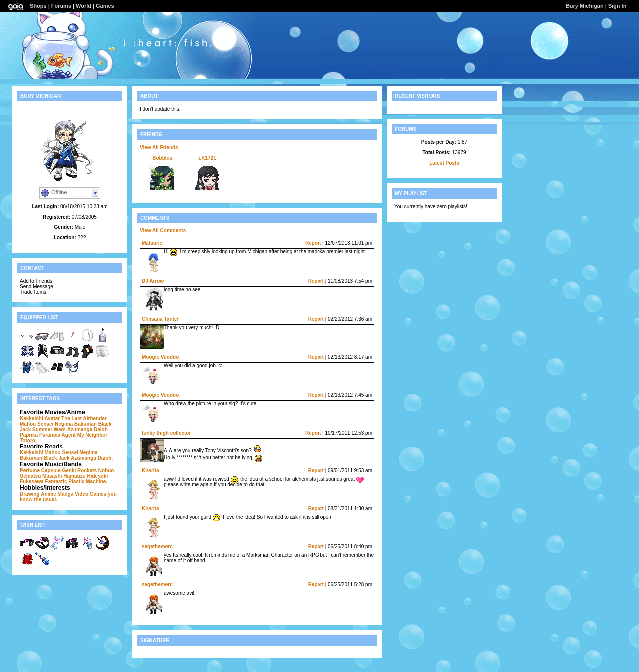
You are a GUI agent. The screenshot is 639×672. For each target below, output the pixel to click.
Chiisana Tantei (160, 319)
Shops (38, 6)
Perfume (30, 471)
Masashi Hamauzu (64, 476)
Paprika (29, 435)
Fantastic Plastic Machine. (77, 482)
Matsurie (152, 243)
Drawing (30, 494)
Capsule (51, 471)
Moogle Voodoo (160, 357)
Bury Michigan (585, 6)
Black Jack (57, 458)
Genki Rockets (79, 471)
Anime (49, 494)
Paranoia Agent (58, 435)
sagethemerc (157, 547)
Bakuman (86, 424)
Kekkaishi (32, 418)
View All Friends (159, 147)
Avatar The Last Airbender (75, 418)
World (84, 6)
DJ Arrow (153, 281)
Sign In (617, 6)
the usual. (46, 500)
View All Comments (163, 231)
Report (313, 243)
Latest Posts (444, 163)
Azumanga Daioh (88, 429)
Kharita (150, 471)
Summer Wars (49, 429)
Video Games (91, 494)
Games (105, 6)
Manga (66, 494)
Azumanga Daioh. (92, 458)
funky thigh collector (166, 433)
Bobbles (162, 158)
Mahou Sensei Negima (46, 424)
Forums (61, 6)
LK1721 (207, 158)
